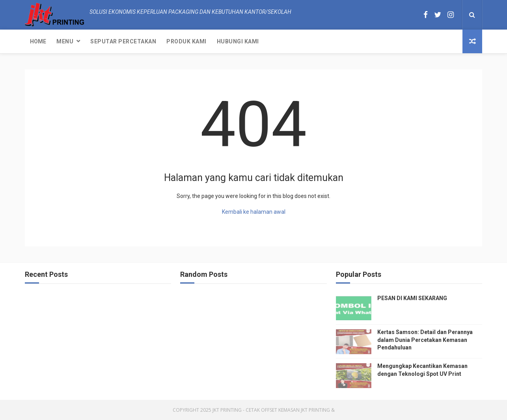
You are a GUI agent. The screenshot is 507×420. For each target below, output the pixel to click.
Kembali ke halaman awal (254, 212)
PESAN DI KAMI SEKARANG (412, 298)
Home (38, 41)
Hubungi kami (238, 41)
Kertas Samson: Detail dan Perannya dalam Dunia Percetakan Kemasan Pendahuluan (425, 340)
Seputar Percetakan (123, 41)
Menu (65, 41)
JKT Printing (315, 410)
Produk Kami (186, 41)
